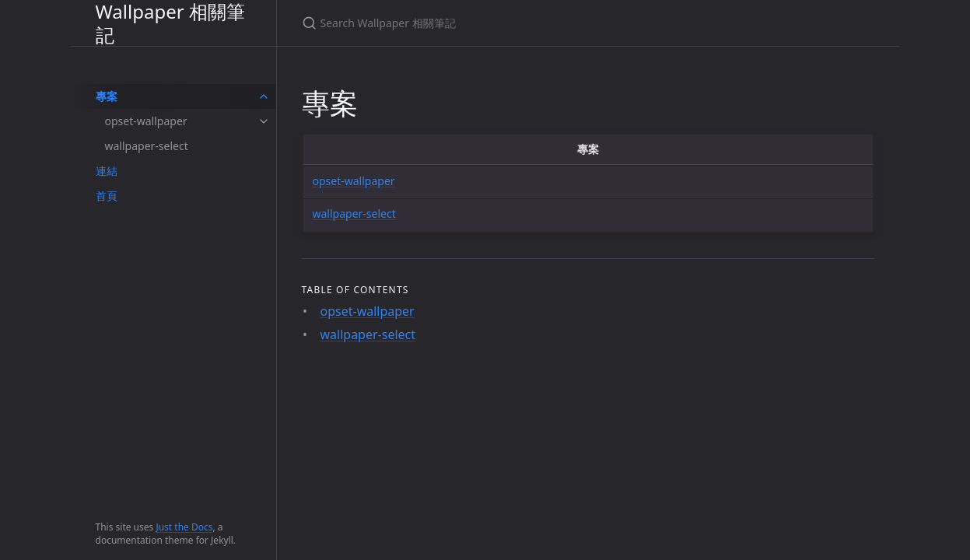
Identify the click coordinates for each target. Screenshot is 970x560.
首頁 (107, 196)
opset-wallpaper (146, 121)
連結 (107, 171)
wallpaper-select (147, 146)
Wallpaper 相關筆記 (170, 23)
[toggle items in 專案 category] (264, 96)
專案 (107, 96)
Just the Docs (184, 527)
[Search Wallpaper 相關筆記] (485, 23)
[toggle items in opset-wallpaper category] (264, 121)
